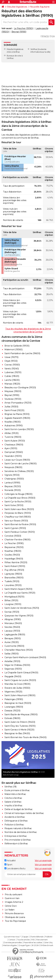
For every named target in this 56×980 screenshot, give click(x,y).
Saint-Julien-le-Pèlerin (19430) (20, 722)
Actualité (10, 861)
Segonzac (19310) (13, 669)
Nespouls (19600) (13, 467)
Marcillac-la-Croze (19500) (17, 684)
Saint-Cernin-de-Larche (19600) (20, 464)
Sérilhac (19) (10, 787)
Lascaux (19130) (12, 631)
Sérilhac (34, 49)
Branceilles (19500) (14, 578)
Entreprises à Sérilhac (16, 836)
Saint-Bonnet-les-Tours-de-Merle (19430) (25, 737)
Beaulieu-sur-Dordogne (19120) (20, 388)
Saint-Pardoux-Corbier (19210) (20, 532)
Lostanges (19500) (14, 707)
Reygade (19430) (13, 676)
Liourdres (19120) (13, 585)
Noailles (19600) (12, 422)
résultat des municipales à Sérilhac (36, 111)
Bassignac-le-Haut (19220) (18, 703)
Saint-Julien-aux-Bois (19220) (19, 509)
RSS (33, 940)
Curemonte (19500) (14, 646)
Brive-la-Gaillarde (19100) (17, 346)
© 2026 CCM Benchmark (43, 945)
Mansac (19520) (12, 384)
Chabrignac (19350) (14, 479)
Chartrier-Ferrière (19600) (17, 540)
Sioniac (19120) (12, 612)
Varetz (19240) (12, 369)
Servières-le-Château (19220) (19, 471)
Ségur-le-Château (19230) (17, 665)
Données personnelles (13, 943)
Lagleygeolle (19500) (15, 635)
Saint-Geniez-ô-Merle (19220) (19, 730)
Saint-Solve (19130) (14, 505)
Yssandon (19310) (13, 456)
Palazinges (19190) (14, 699)
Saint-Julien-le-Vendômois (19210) (22, 608)
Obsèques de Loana (15, 917)
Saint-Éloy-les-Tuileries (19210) (20, 726)
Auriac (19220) (11, 642)
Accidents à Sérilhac (15, 817)
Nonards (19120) (13, 490)
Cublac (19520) (12, 376)
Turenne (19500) (13, 437)
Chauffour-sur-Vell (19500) (18, 517)
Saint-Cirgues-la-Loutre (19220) (20, 680)
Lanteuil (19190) (12, 483)
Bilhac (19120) (11, 600)
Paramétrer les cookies (33, 943)
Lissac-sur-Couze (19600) (17, 460)
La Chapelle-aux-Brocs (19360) (20, 498)
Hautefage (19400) (14, 559)
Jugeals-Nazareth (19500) (17, 418)
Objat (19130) (11, 361)
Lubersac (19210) (13, 372)
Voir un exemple (43, 861)
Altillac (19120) (11, 433)
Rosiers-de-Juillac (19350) (17, 688)
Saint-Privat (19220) (14, 410)
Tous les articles (23, 940)
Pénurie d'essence (14, 913)
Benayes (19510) (13, 638)
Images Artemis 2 (14, 902)
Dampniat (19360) (14, 452)
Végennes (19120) (13, 692)
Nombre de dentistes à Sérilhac (21, 832)
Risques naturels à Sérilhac (18, 828)
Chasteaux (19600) (14, 445)
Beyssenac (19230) (14, 547)
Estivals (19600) (12, 718)
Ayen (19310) (11, 448)
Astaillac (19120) (12, 661)
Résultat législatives (17, 7)
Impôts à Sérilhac (13, 806)
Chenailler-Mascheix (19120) (19, 650)
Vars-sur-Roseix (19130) (16, 521)
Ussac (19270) (11, 357)
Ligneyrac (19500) (13, 574)
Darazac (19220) (12, 711)
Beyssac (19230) (13, 486)
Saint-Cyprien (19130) (15, 528)
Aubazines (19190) (14, 426)
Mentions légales (10, 945)
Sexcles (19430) (12, 627)
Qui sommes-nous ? (12, 937)
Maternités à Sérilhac (15, 794)
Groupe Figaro (24, 945)
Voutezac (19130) (13, 399)
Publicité (49, 937)
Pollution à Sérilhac (14, 825)
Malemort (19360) (13, 350)
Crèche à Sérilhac (13, 798)
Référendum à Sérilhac (16, 844)
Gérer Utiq (48, 943)
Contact (12, 940)
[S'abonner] (28, 874)
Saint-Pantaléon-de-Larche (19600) (22, 353)
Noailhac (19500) (13, 551)
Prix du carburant (14, 895)
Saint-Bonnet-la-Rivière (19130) (20, 524)
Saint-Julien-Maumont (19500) (20, 695)
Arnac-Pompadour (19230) (18, 403)
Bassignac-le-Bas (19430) (17, 733)
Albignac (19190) (13, 619)
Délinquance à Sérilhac (16, 821)
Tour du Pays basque (15, 921)
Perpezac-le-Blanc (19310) (18, 513)
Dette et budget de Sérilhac (19, 809)
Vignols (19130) (12, 475)
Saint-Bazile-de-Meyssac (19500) (21, 714)
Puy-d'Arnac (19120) (14, 570)
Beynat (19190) (19, 32)
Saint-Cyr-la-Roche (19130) (18, 502)
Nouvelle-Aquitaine (40, 7)
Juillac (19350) (11, 407)
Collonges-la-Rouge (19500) (18, 494)
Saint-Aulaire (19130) (15, 441)
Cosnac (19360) (12, 365)
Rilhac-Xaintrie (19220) (16, 562)
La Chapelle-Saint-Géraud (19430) (21, 673)
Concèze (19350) (13, 536)
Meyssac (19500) (13, 391)
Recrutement (42, 940)
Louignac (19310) (13, 604)
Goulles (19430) (12, 555)
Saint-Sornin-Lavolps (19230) (19, 429)
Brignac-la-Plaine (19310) (17, 414)
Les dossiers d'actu (15, 869)
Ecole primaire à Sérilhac (17, 790)
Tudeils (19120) (12, 581)
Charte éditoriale (37, 937)
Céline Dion (11, 906)
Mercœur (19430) (13, 623)
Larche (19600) (12, 380)
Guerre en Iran (12, 898)
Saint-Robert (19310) (15, 566)
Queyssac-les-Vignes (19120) (19, 616)
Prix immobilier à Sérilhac (18, 840)
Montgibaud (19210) (14, 597)
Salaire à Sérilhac (13, 802)
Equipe (25, 937)
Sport (8, 865)
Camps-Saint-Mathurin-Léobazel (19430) (25, 657)
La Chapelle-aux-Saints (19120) (20, 593)
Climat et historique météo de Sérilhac (24, 813)
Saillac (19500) (11, 654)
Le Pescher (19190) (23, 28)
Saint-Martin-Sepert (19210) (18, 589)
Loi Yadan (10, 910)
